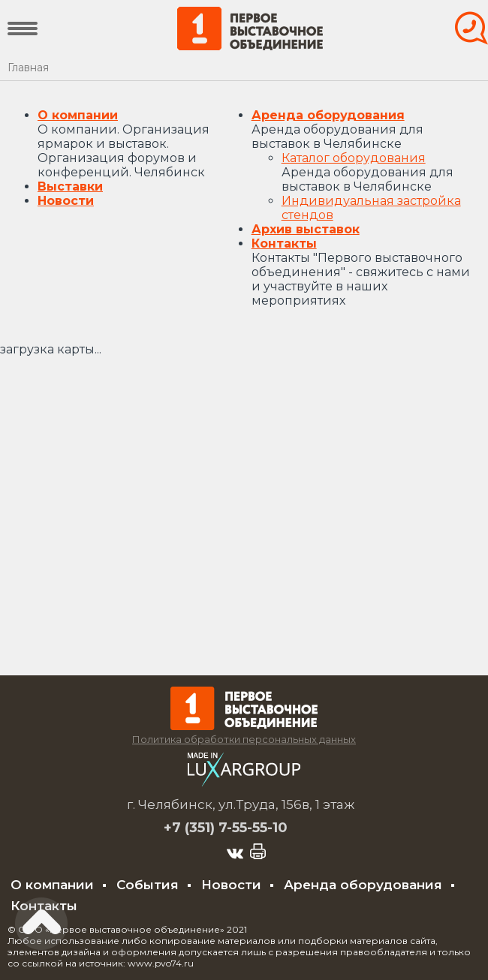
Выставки (70, 186)
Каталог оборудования (354, 158)
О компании (78, 115)
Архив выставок (306, 229)
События (148, 885)
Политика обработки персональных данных (244, 739)
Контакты (284, 243)
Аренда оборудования (328, 115)
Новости (66, 201)
